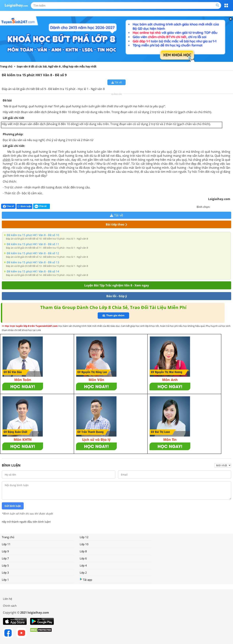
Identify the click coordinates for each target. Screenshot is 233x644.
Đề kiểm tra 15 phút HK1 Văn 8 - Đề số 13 (33, 262)
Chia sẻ (8, 206)
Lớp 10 (84, 544)
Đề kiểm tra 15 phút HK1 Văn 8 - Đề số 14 (33, 271)
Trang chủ (8, 537)
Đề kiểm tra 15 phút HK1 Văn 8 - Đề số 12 (33, 253)
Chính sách (10, 606)
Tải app (86, 580)
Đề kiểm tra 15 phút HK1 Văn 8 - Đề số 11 (33, 244)
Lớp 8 (83, 551)
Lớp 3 (5, 573)
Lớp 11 (6, 544)
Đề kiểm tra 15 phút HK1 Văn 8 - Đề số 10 (33, 235)
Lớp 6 (83, 558)
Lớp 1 (5, 580)
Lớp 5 (5, 565)
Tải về (117, 82)
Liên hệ (7, 599)
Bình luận (24, 206)
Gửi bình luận (13, 506)
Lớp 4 (83, 565)
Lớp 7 (5, 558)
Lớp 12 (84, 537)
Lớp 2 (83, 573)
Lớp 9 (5, 551)
